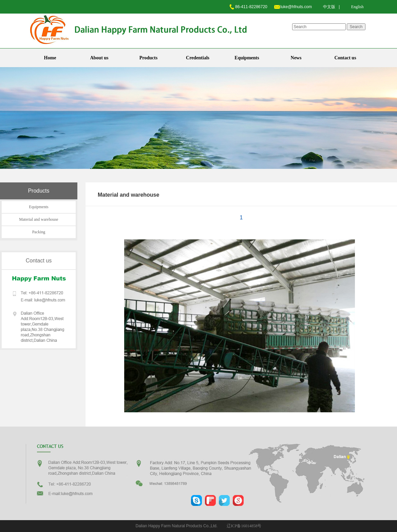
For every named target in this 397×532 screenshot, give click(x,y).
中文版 (329, 7)
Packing (39, 232)
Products (148, 58)
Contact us (345, 58)
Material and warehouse (39, 219)
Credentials (198, 58)
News (296, 58)
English (357, 7)
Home (50, 58)
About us (99, 58)
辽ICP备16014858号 (244, 526)
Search (356, 27)
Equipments (247, 58)
